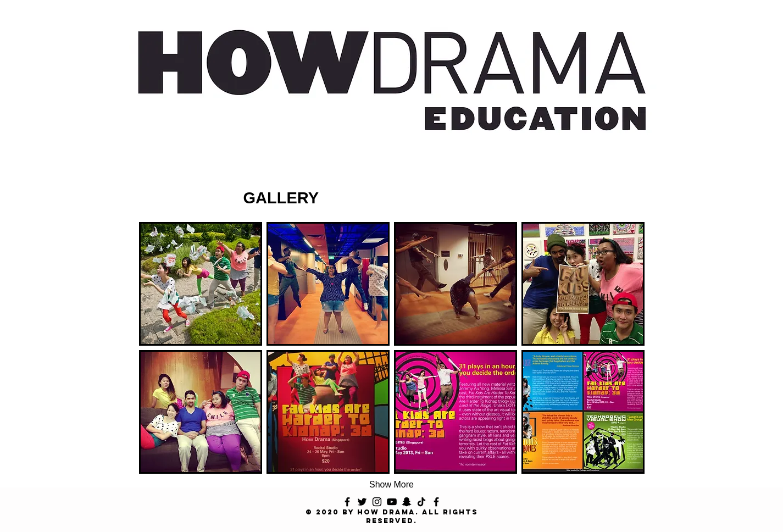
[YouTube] (392, 502)
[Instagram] (377, 502)
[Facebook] (347, 502)
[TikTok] (421, 502)
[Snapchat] (407, 502)
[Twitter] (362, 502)
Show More (391, 484)
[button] (201, 284)
